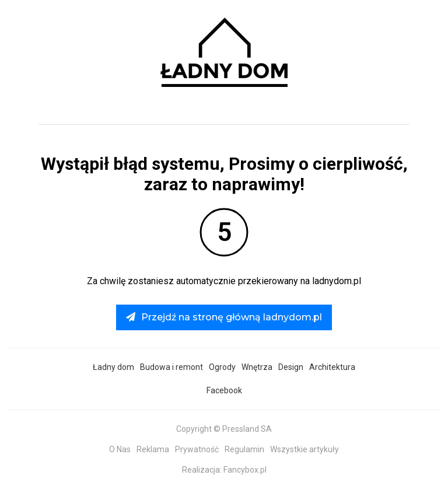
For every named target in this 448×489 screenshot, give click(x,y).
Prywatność (197, 449)
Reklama (153, 449)
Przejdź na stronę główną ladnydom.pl (224, 317)
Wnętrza (257, 367)
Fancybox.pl (245, 470)
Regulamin (244, 449)
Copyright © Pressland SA (224, 429)
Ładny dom (113, 367)
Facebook (224, 390)
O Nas (120, 449)
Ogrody (222, 367)
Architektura (332, 367)
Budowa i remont (171, 367)
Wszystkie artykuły (304, 449)
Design (291, 367)
